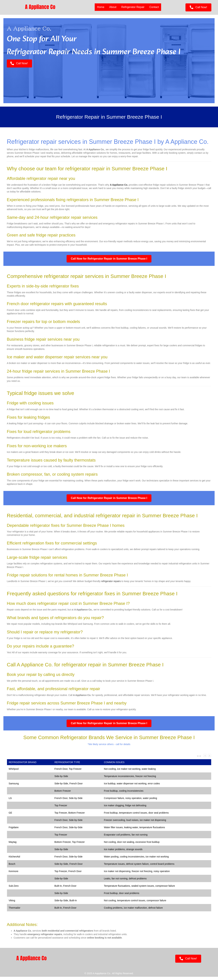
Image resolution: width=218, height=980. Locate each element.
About (113, 7)
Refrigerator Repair (133, 7)
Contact (154, 7)
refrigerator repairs (111, 584)
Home (101, 7)
